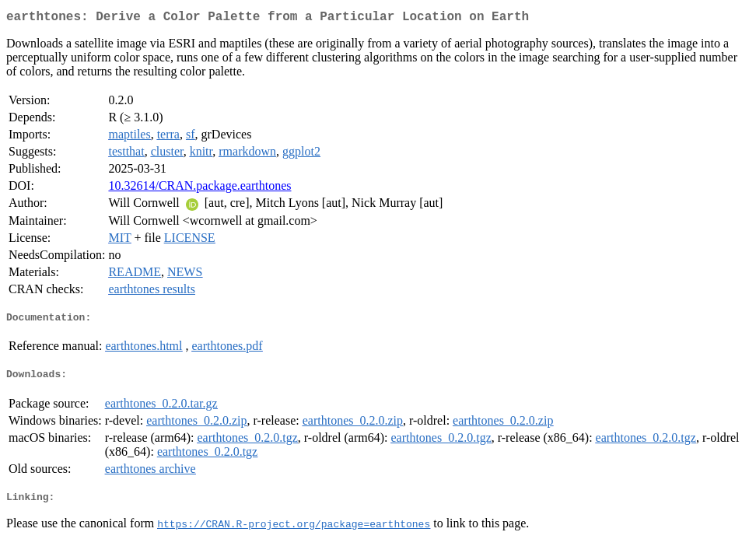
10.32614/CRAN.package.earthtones (199, 189)
